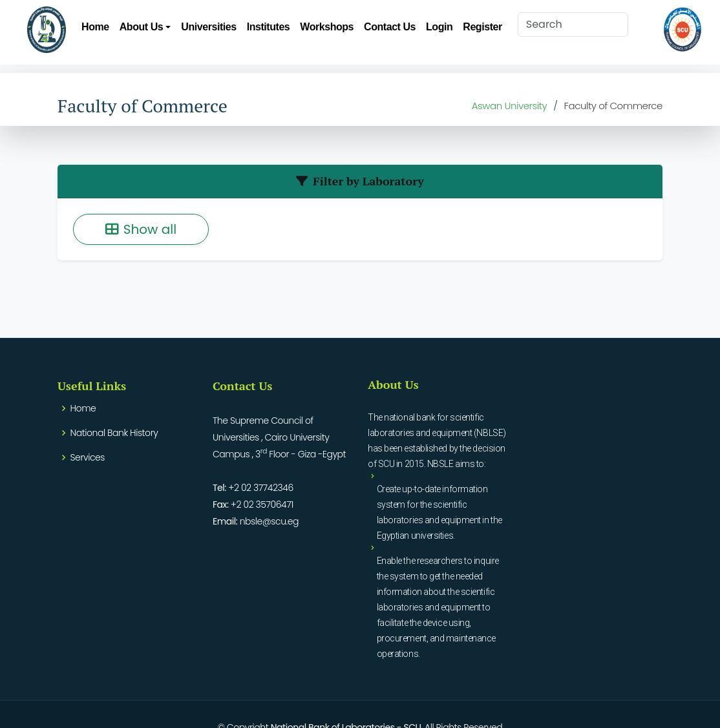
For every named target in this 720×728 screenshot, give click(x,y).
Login (439, 27)
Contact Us (390, 27)
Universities (208, 27)
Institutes (269, 27)
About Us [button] (142, 27)
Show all (141, 229)
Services (88, 457)
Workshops (327, 27)
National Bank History (114, 433)
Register (482, 27)
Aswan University (510, 106)
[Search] (573, 25)
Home (95, 27)
